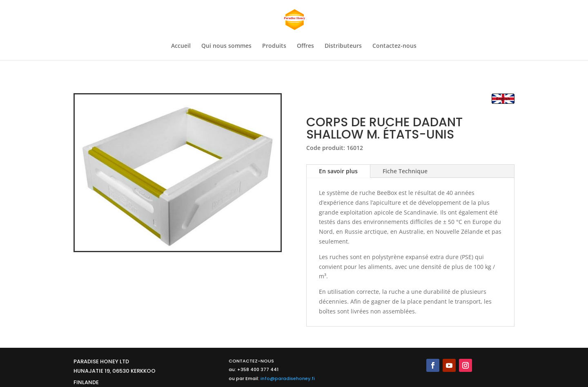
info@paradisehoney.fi (288, 378)
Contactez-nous (394, 46)
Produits (274, 46)
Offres (305, 46)
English (503, 98)
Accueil (181, 46)
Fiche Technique (405, 171)
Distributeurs (343, 46)
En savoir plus (338, 171)
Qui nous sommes (226, 46)
